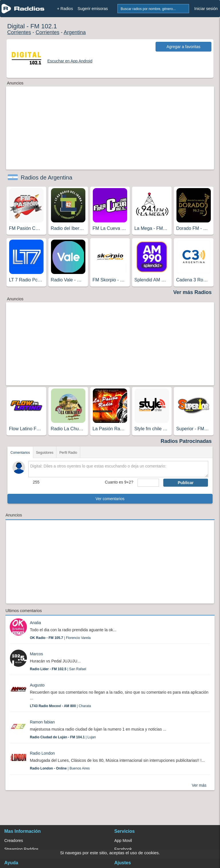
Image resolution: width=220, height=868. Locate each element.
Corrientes (19, 32)
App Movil (123, 841)
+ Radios (65, 9)
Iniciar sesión (206, 9)
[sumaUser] (148, 483)
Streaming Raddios (21, 849)
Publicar (185, 483)
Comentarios (20, 453)
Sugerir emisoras (93, 9)
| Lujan (63, 737)
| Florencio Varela (60, 638)
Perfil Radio (68, 453)
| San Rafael (58, 669)
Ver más (199, 785)
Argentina (75, 32)
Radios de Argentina (46, 177)
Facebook (123, 849)
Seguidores (45, 453)
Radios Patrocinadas (186, 441)
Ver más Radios (192, 292)
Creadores (14, 841)
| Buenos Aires (60, 768)
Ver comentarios (110, 499)
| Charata (60, 706)
